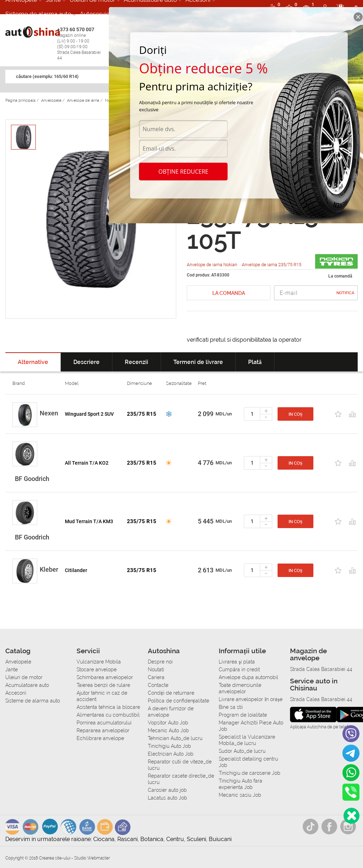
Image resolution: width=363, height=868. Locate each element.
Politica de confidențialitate (179, 701)
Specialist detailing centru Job (248, 762)
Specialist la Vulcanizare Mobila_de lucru (247, 740)
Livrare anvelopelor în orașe (250, 699)
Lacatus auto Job (167, 798)
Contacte (158, 685)
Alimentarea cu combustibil (108, 715)
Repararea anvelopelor (103, 730)
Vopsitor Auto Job (168, 723)
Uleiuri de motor (24, 677)
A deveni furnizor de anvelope (171, 712)
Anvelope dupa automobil (248, 677)
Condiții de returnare (171, 693)
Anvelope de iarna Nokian (213, 265)
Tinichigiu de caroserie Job (250, 773)
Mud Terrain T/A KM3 (89, 521)
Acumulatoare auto (27, 685)
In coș (295, 414)
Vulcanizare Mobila (99, 662)
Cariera (156, 677)
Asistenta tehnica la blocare (108, 707)
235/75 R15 (142, 414)
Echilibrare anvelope (100, 738)
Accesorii (16, 693)
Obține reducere (183, 172)
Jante (12, 670)
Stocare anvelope (97, 670)
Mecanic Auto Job (168, 730)
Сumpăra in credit (239, 670)
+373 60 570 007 (81, 44)
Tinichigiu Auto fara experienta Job (241, 784)
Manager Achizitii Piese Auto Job (251, 726)
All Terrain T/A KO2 (87, 463)
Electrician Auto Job (171, 754)
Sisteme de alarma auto (38, 14)
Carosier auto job (167, 790)
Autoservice (96, 14)
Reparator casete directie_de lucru (181, 779)
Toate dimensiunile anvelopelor (240, 688)
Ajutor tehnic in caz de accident (102, 696)
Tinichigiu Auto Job (169, 746)
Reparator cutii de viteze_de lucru (180, 765)
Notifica (345, 293)
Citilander (76, 570)
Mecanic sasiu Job (240, 795)
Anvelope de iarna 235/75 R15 (272, 265)
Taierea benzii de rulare (103, 685)
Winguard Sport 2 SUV (89, 414)
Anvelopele (18, 662)
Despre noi (160, 662)
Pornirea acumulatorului (104, 723)
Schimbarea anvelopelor (105, 677)
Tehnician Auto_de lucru (175, 738)
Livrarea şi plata (237, 662)
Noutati (156, 670)
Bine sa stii (231, 707)
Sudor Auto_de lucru (242, 751)
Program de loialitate (243, 715)
